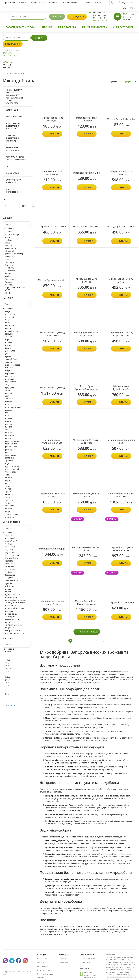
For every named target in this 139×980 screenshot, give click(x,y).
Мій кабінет (42, 959)
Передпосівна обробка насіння (14, 149)
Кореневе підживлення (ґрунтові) (12, 138)
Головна (6, 74)
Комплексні (12, 110)
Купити (54, 134)
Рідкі (8, 166)
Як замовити (54, 3)
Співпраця (86, 3)
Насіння (47, 27)
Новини (23, 3)
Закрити (11, 706)
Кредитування (77, 17)
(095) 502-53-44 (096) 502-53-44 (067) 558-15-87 (11, 53)
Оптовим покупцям (70, 3)
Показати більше (89, 632)
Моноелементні (14, 117)
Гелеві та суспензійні (12, 191)
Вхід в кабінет (126, 3)
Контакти (98, 3)
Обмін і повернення (45, 970)
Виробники (63, 962)
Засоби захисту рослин (21, 27)
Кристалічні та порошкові (13, 181)
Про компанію (10, 3)
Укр (125, 8)
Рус (133, 8)
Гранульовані (12, 173)
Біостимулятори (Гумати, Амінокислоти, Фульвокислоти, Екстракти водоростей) (14, 96)
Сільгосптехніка (123, 27)
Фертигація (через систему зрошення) (16, 158)
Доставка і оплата (37, 3)
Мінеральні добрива (95, 27)
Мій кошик (129, 14)
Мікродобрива (67, 27)
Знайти (57, 17)
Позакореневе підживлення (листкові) (13, 126)
